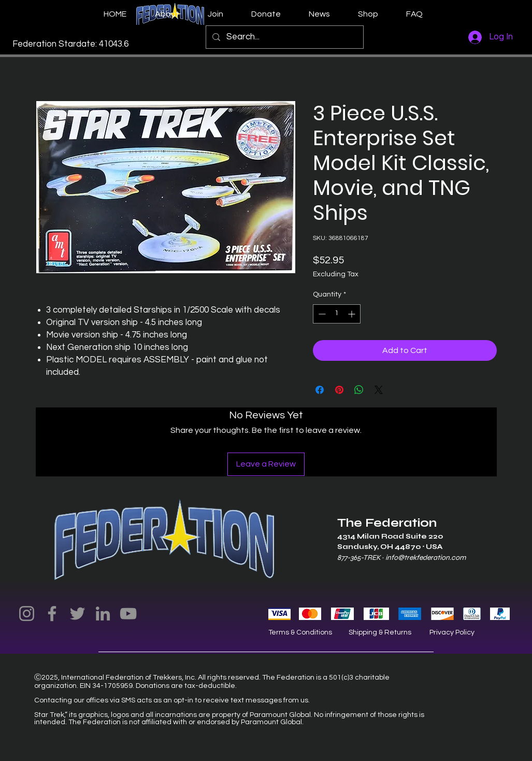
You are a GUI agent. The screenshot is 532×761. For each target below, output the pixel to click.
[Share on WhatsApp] (359, 390)
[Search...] (284, 37)
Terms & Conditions (300, 632)
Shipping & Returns (380, 632)
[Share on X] (379, 390)
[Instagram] (27, 614)
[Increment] (353, 314)
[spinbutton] (337, 314)
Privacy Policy (452, 632)
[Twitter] (77, 614)
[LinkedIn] (103, 614)
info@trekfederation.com (426, 558)
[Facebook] (52, 614)
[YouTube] (128, 614)
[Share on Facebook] (320, 390)
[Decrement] (321, 314)
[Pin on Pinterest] (339, 390)
